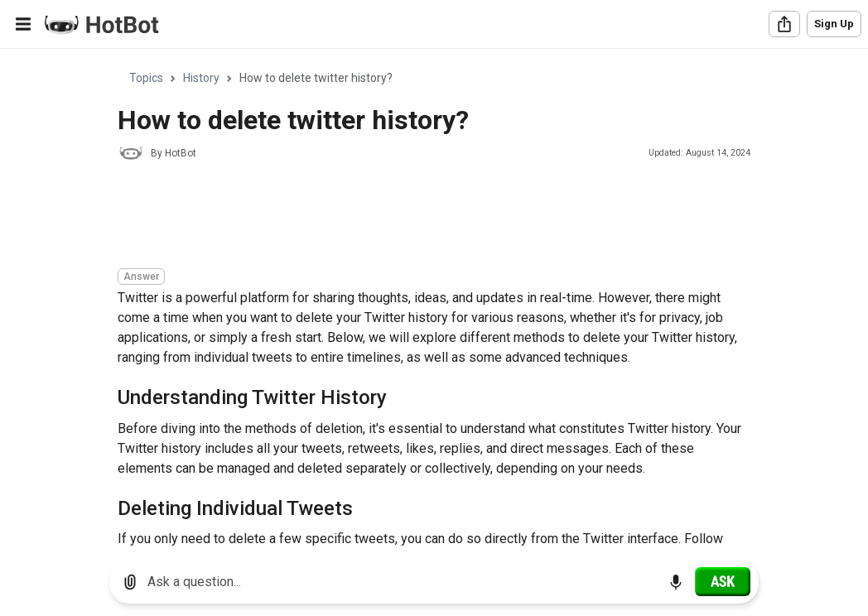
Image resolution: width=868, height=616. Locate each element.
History (201, 78)
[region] (434, 298)
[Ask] (723, 581)
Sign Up (834, 24)
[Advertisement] (419, 217)
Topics (146, 78)
